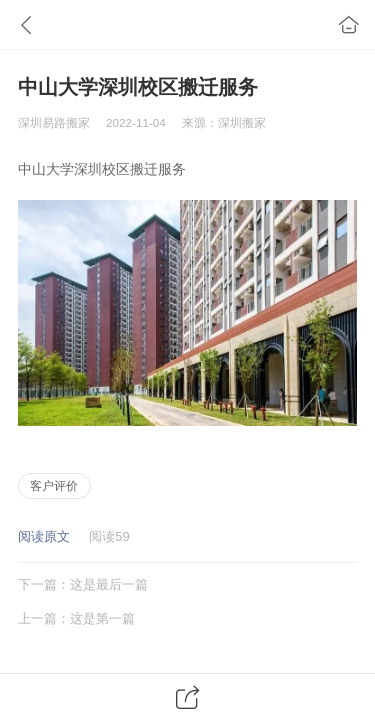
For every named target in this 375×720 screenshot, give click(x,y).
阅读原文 (44, 536)
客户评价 (54, 485)
